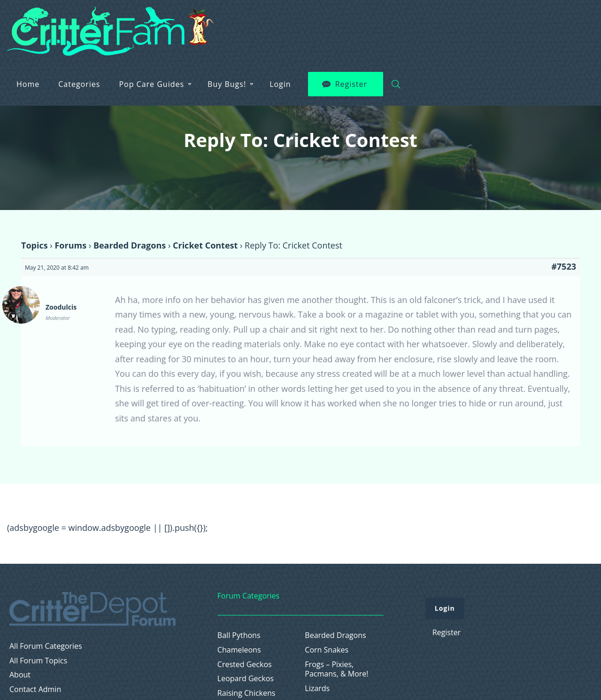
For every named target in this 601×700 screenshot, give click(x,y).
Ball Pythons (239, 635)
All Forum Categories (46, 646)
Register (539, 24)
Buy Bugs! (414, 24)
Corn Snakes (327, 650)
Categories (266, 24)
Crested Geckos (245, 665)
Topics (35, 245)
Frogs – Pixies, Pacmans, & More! (336, 669)
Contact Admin (35, 689)
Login (468, 24)
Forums (70, 245)
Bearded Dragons (130, 245)
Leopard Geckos (246, 679)
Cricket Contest (205, 245)
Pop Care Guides (339, 24)
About (20, 675)
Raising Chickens (247, 693)
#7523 (564, 266)
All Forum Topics (38, 661)
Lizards (317, 688)
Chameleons (239, 650)
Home (215, 24)
